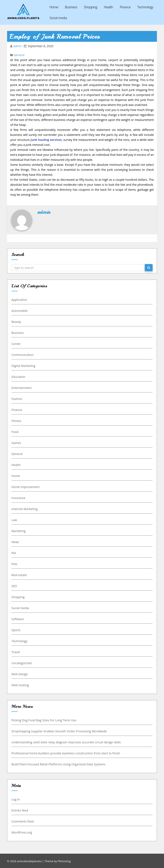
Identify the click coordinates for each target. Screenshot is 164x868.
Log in (15, 799)
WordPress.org (21, 832)
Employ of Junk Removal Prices (55, 37)
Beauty (16, 322)
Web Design (19, 674)
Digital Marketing (23, 366)
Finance (125, 7)
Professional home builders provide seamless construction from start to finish (65, 753)
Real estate (19, 575)
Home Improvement (25, 487)
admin (18, 46)
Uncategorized (21, 663)
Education (18, 377)
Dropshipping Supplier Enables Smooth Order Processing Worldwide (58, 731)
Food (14, 432)
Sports (15, 630)
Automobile (19, 311)
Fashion (16, 399)
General (19, 55)
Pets (14, 564)
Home (54, 7)
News (15, 542)
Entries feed (19, 810)
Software (17, 619)
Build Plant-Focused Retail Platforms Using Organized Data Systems (58, 764)
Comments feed (22, 821)
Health (108, 7)
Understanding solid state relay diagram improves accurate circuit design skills (65, 742)
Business (71, 7)
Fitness (16, 421)
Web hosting (20, 685)
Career (16, 344)
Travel (15, 652)
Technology (145, 7)
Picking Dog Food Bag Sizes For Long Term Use (43, 720)
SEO (14, 586)
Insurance (18, 498)
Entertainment (21, 388)
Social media (58, 18)
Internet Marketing (24, 509)
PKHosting (64, 861)
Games (16, 443)
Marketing (18, 531)
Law (14, 520)
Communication (22, 355)
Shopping (91, 7)
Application (19, 300)
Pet (13, 553)
